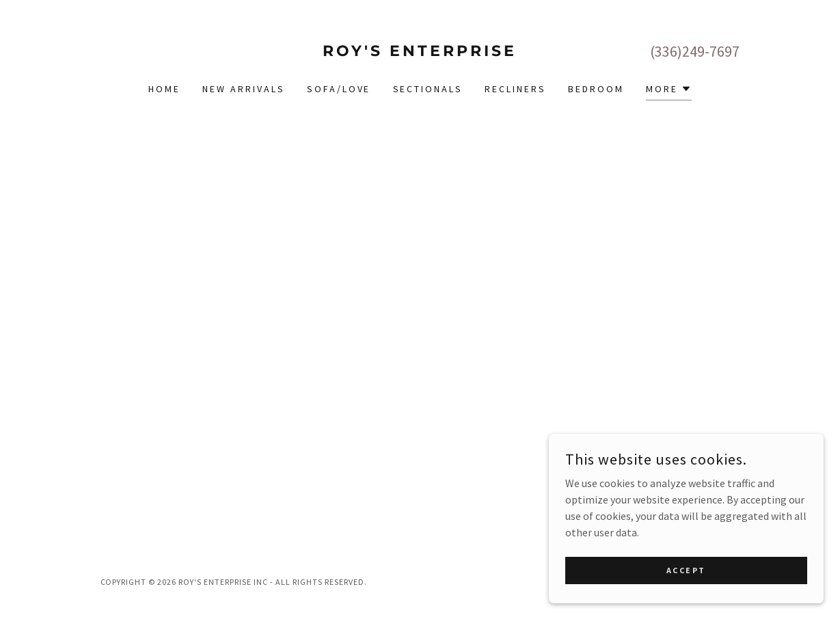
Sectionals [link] (428, 89)
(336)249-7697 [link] (695, 51)
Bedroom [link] (596, 89)
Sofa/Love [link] (339, 89)
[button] (669, 91)
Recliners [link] (515, 89)
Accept (687, 570)
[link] (420, 52)
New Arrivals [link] (244, 89)
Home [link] (164, 89)
